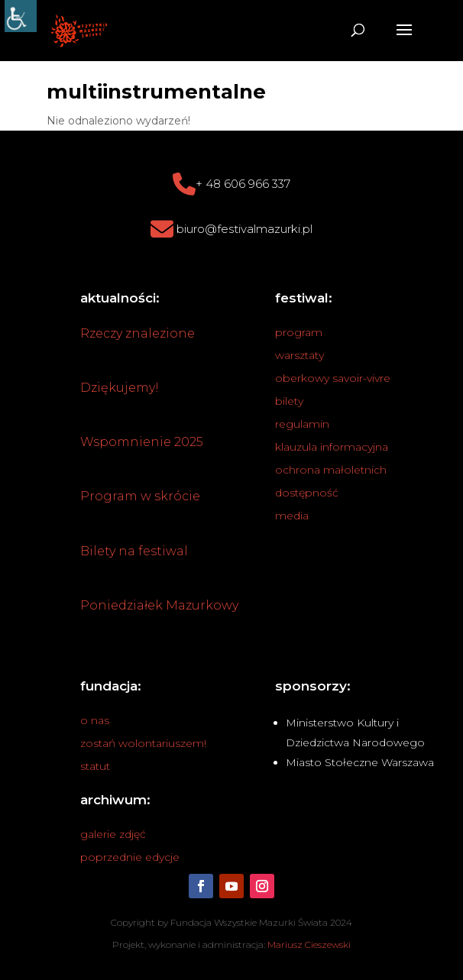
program (299, 332)
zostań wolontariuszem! (143, 743)
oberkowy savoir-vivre (333, 378)
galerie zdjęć (113, 834)
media (292, 516)
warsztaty (299, 355)
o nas (95, 720)
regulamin (302, 424)
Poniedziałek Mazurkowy (159, 605)
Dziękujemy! (120, 388)
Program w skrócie (140, 496)
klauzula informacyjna (332, 447)
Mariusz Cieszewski (309, 944)
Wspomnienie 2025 (142, 442)
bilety (289, 401)
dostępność (307, 493)
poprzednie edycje (130, 857)
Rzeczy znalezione (138, 333)
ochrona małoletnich (331, 470)
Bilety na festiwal (134, 551)
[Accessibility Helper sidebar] (21, 16)
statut (95, 766)
